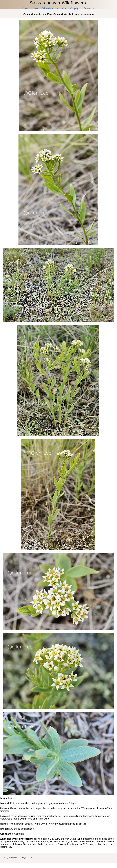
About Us (62, 8)
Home (26, 8)
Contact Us (89, 8)
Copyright (75, 8)
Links (35, 8)
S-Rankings (47, 8)
